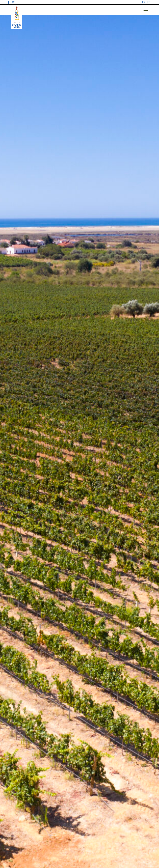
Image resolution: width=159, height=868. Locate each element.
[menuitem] (144, 2)
